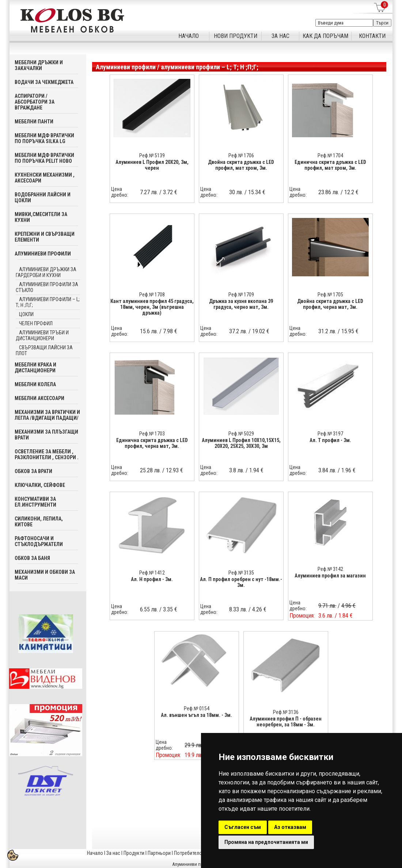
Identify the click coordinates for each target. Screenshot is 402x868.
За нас (113, 853)
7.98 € (170, 331)
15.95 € (350, 331)
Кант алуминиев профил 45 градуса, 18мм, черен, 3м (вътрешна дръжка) (152, 307)
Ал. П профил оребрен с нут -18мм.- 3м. (241, 582)
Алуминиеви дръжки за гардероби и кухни (46, 272)
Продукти (134, 853)
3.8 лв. (237, 470)
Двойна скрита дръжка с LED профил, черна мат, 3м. (330, 304)
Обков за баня (32, 558)
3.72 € (170, 192)
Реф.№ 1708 (152, 295)
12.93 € (175, 470)
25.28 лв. (150, 470)
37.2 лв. (238, 331)
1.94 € (256, 470)
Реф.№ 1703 (152, 434)
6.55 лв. (149, 609)
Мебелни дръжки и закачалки (39, 65)
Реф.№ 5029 (241, 434)
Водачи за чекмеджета (44, 82)
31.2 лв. (327, 331)
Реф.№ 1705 (330, 295)
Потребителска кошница (201, 853)
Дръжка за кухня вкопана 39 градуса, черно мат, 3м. (241, 304)
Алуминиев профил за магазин (330, 576)
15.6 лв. (149, 331)
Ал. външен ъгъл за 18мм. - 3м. (196, 715)
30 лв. (236, 192)
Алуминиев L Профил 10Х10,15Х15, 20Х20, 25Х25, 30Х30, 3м (241, 443)
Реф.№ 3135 (241, 573)
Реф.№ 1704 (330, 155)
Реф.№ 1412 (152, 573)
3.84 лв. (327, 470)
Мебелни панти (34, 122)
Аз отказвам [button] (290, 827)
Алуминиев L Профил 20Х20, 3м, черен (152, 165)
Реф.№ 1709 (241, 295)
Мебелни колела (35, 384)
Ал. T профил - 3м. (330, 440)
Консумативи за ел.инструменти (35, 502)
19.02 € (261, 331)
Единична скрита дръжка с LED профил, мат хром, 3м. (330, 165)
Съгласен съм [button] (243, 827)
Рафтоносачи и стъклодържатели (39, 541)
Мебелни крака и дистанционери (35, 368)
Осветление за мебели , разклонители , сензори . (47, 454)
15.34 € (257, 192)
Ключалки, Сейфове (40, 485)
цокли (26, 314)
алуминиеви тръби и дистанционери (42, 335)
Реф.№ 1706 (241, 155)
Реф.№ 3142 (330, 569)
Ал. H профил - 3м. (152, 579)
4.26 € (259, 609)
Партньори (159, 853)
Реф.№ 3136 (286, 712)
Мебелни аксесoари (39, 398)
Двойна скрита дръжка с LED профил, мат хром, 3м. (241, 165)
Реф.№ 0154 (197, 708)
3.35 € (170, 609)
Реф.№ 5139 (152, 155)
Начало (95, 853)
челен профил (36, 323)
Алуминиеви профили (43, 254)
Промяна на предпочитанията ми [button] (266, 842)
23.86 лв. (329, 192)
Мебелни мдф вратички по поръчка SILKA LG (44, 138)
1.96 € (348, 470)
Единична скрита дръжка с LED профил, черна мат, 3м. (152, 443)
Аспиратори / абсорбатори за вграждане (35, 102)
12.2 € (351, 192)
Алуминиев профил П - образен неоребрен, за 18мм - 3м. (286, 722)
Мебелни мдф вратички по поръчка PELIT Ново (44, 158)
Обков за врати (33, 471)
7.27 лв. (149, 192)
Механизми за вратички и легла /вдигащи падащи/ (47, 415)
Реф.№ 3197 (330, 434)
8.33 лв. (238, 609)
